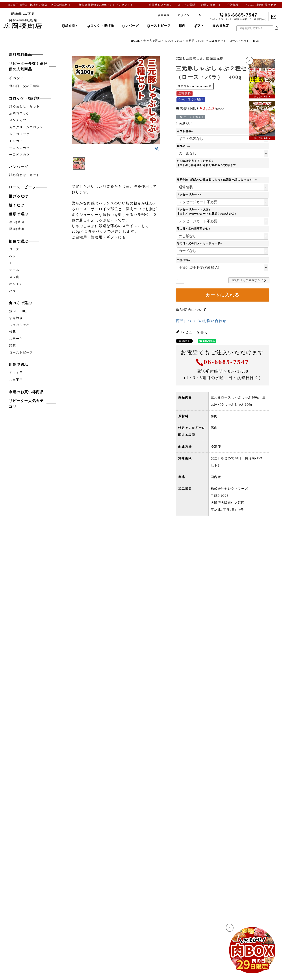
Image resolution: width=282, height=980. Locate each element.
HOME (135, 41)
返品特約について (191, 310)
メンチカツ (18, 120)
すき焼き (16, 318)
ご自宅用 (16, 380)
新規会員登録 (88, 5)
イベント (17, 78)
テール (14, 270)
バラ (13, 291)
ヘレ (13, 256)
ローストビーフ (22, 187)
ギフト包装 (185, 131)
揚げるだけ (19, 196)
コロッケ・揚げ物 (24, 98)
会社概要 (233, 5)
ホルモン (16, 284)
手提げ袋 (184, 260)
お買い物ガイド (211, 5)
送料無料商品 (20, 55)
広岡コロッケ (19, 113)
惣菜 (13, 346)
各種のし (184, 146)
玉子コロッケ (19, 134)
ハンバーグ (19, 167)
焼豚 (13, 332)
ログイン (184, 15)
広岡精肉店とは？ (161, 5)
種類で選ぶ (19, 214)
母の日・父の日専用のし (194, 229)
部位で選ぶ (19, 241)
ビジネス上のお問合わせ (261, 5)
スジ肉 (14, 277)
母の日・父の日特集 (25, 86)
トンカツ (16, 141)
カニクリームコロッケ (26, 127)
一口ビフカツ (19, 155)
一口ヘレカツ (19, 148)
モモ (13, 263)
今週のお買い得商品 (26, 392)
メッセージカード (190, 195)
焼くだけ (17, 205)
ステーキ (16, 339)
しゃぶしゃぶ (173, 41)
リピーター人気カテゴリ (26, 404)
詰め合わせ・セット (25, 106)
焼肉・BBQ (18, 311)
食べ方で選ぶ (152, 41)
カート (203, 15)
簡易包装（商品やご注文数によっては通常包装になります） (217, 180)
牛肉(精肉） (18, 222)
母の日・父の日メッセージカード (200, 243)
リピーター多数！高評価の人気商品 (28, 66)
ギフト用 (16, 373)
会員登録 (164, 15)
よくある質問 (186, 5)
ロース (14, 249)
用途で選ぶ (19, 365)
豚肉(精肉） (18, 229)
